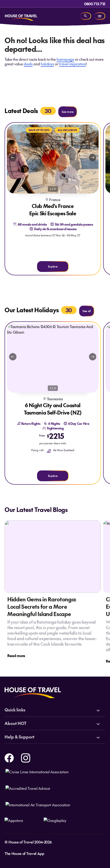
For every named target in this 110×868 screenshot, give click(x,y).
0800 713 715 (95, 4)
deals (28, 64)
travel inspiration (72, 64)
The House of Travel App (24, 853)
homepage (65, 59)
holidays (47, 64)
